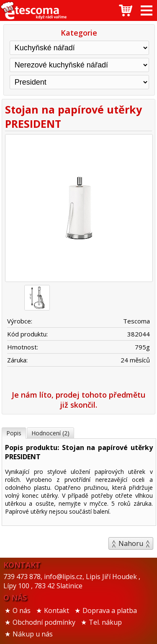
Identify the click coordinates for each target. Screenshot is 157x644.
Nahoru (131, 543)
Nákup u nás (33, 634)
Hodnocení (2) (50, 433)
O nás (22, 610)
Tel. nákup (105, 622)
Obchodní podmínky (44, 622)
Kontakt (57, 610)
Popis (14, 433)
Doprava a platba (110, 610)
